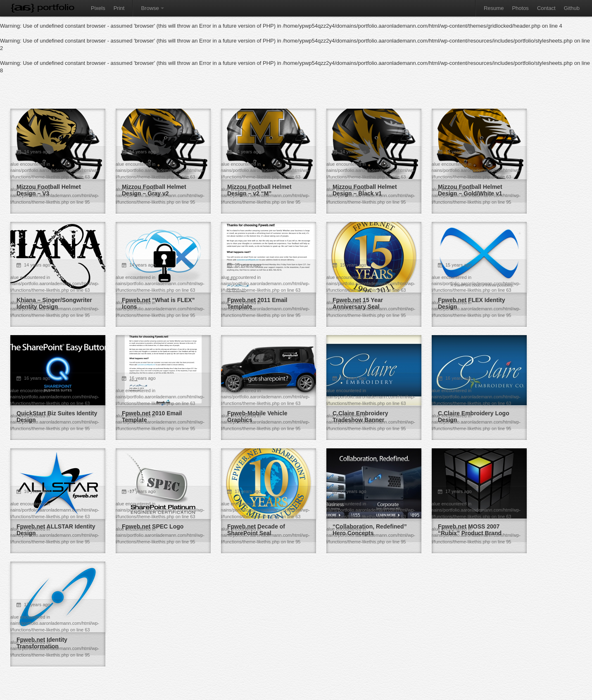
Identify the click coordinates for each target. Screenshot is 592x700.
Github (572, 8)
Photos (520, 8)
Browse (152, 8)
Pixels (98, 8)
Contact (546, 8)
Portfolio (56, 7)
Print (119, 8)
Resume (494, 8)
